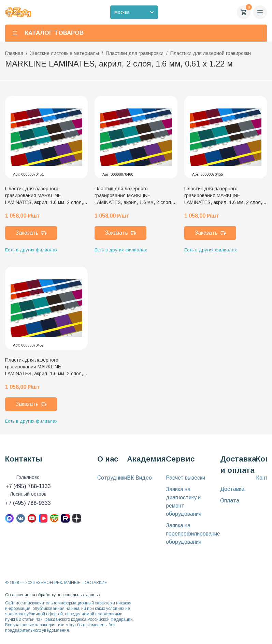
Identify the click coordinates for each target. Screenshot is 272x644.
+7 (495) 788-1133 (28, 486)
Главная (14, 53)
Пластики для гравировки (135, 53)
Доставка (232, 489)
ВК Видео (139, 478)
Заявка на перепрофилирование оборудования (193, 534)
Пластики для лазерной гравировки (211, 53)
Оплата (230, 501)
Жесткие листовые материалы (65, 53)
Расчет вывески (185, 478)
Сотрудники (112, 478)
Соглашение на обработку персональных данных (53, 595)
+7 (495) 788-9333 (28, 503)
